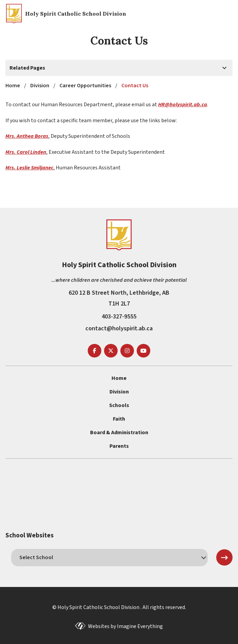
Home (119, 378)
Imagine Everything (140, 626)
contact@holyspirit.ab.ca (119, 328)
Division (119, 392)
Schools (119, 405)
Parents (119, 446)
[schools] (109, 557)
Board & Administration (119, 433)
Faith (119, 419)
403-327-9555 (119, 317)
